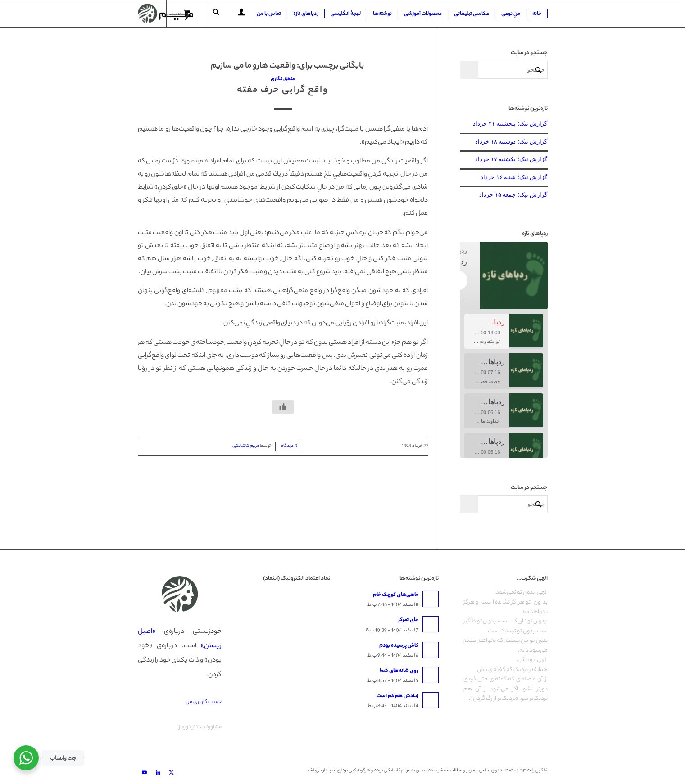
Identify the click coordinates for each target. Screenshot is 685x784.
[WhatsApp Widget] (26, 758)
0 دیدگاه (289, 446)
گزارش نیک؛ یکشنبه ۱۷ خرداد (511, 159)
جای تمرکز (408, 620)
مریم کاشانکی (246, 446)
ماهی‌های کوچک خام (396, 595)
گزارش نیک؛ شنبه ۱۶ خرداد (514, 177)
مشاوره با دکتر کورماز (200, 727)
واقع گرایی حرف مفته (283, 90)
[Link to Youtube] (145, 773)
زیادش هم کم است (397, 696)
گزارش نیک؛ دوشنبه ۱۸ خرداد (511, 142)
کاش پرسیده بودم (399, 646)
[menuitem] (537, 14)
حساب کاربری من (204, 702)
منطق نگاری (283, 79)
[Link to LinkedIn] (158, 773)
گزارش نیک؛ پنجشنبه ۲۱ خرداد (510, 124)
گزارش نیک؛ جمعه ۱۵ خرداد (513, 195)
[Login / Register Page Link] (241, 15)
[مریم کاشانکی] (166, 14)
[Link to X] (172, 773)
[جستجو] (216, 14)
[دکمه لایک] (283, 407)
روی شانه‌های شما (399, 671)
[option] (504, 331)
